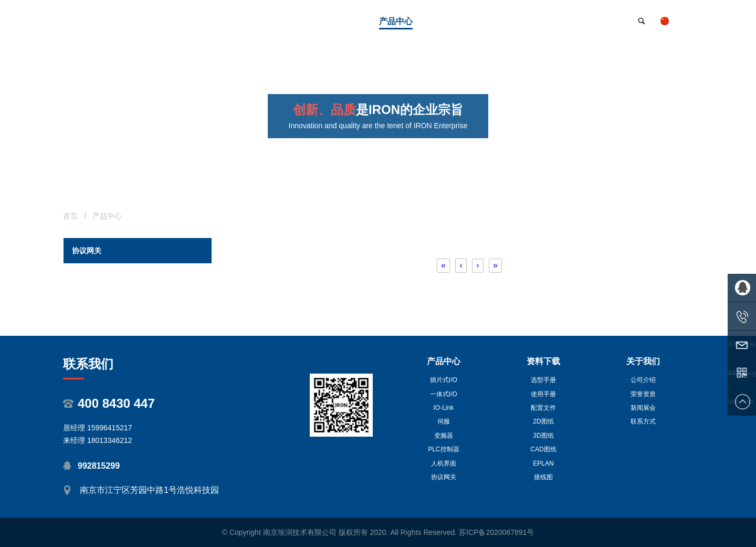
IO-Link (444, 408)
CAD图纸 (543, 449)
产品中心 (444, 361)
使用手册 (543, 394)
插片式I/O (444, 380)
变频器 (444, 436)
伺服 (444, 421)
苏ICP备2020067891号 (496, 532)
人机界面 (444, 463)
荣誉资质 (643, 394)
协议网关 (444, 477)
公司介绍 (643, 380)
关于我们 (643, 361)
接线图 (543, 477)
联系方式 (643, 421)
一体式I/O (444, 394)
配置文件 (543, 408)
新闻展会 (643, 408)
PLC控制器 (443, 449)
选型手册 (543, 380)
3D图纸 (543, 436)
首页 (70, 216)
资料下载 (543, 361)
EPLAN (543, 463)
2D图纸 (543, 421)
